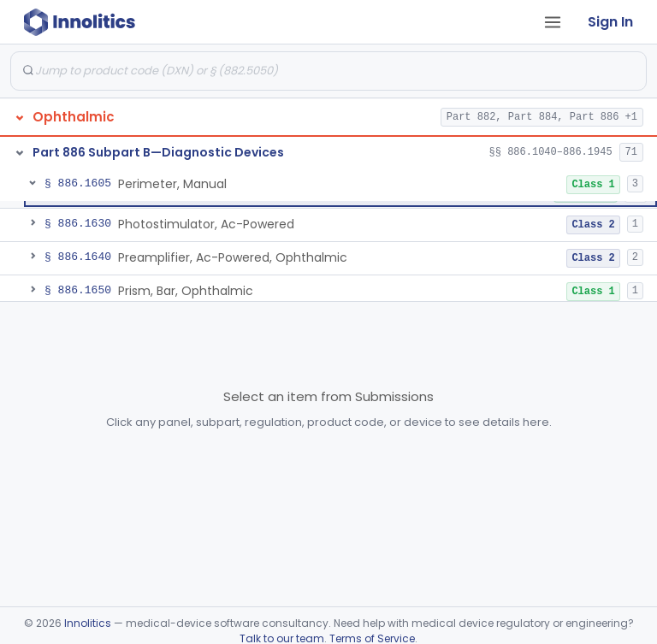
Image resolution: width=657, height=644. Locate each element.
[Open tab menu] (553, 22)
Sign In (610, 22)
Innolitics (88, 623)
